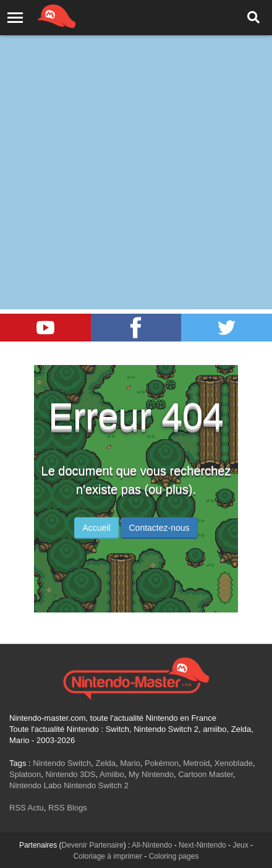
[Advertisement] (136, 142)
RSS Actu (27, 808)
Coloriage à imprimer (108, 856)
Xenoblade (234, 763)
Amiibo (112, 774)
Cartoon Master (206, 774)
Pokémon (162, 763)
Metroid (196, 763)
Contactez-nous (159, 528)
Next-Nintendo (202, 845)
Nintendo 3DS (71, 774)
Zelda (105, 763)
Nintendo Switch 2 (96, 785)
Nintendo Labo (36, 785)
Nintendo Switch (62, 763)
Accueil (96, 528)
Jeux (240, 845)
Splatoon (25, 774)
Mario (130, 763)
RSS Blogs (68, 808)
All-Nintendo (152, 845)
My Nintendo (151, 774)
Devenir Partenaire (93, 845)
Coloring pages (174, 856)
